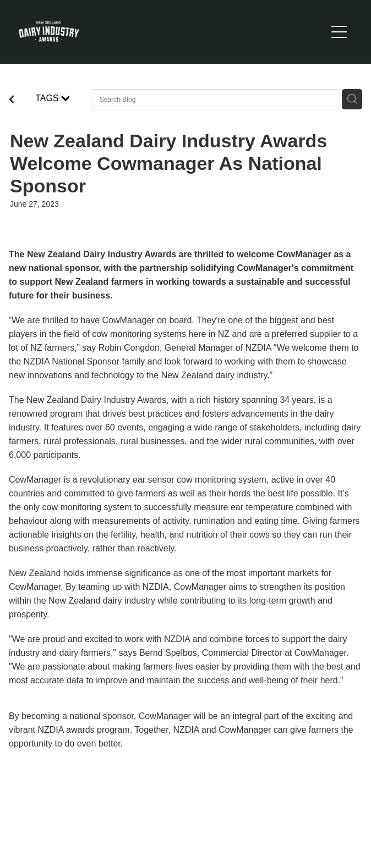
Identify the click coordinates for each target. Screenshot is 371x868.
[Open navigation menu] (339, 32)
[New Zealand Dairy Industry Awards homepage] (173, 32)
